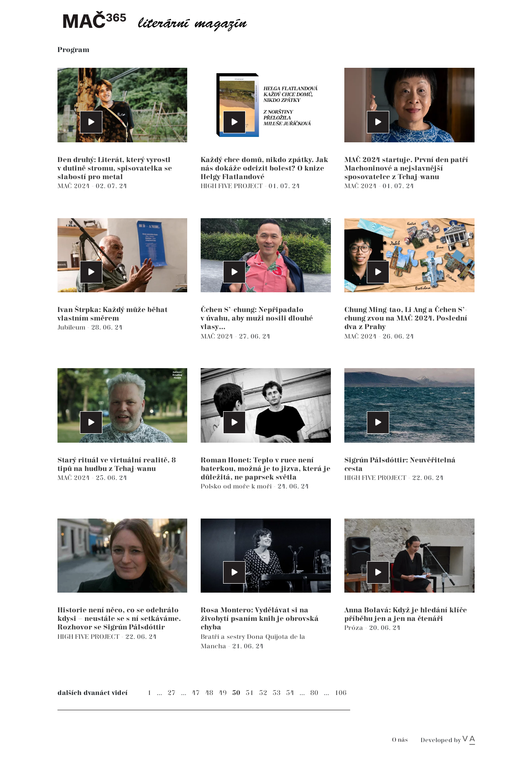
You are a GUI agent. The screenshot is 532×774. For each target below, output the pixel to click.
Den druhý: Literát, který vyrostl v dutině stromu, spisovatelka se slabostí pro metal (115, 169)
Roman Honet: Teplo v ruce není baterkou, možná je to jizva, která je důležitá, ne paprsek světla (266, 469)
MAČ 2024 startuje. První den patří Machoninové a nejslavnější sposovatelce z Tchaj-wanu (406, 169)
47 (196, 693)
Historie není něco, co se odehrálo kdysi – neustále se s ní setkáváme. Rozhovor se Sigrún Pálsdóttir (119, 619)
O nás (400, 740)
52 (263, 693)
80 (314, 693)
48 (209, 693)
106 (341, 693)
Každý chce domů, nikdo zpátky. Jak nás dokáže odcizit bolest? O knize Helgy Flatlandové (264, 169)
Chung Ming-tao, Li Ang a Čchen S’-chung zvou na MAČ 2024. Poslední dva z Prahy (406, 319)
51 (250, 693)
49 (223, 693)
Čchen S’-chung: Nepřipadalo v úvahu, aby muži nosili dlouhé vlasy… (257, 319)
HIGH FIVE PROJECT (233, 186)
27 (171, 693)
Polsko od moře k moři (237, 486)
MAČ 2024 (75, 186)
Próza (355, 628)
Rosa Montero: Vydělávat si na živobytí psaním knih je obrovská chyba (260, 619)
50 (236, 693)
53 (277, 693)
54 (290, 693)
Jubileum (72, 328)
